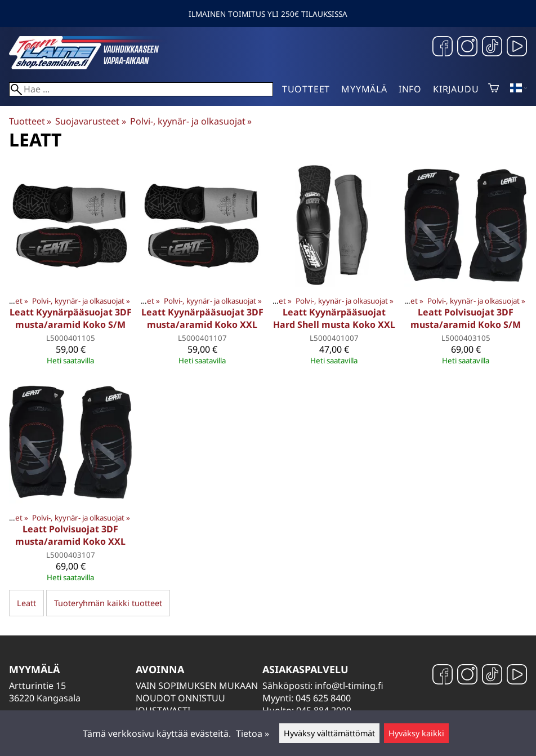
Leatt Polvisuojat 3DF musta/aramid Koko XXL (70, 535)
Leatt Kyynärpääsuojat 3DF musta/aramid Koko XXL (202, 318)
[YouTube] (517, 48)
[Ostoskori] (493, 89)
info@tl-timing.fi (349, 686)
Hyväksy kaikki (416, 733)
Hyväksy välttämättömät (329, 733)
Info (410, 89)
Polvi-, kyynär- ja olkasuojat (191, 121)
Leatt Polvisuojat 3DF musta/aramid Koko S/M (466, 318)
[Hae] (141, 89)
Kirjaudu (456, 89)
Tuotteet (306, 89)
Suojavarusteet (90, 121)
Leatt (26, 603)
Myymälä (364, 89)
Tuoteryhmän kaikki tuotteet (108, 603)
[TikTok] (492, 48)
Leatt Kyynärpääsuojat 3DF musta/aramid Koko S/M (71, 318)
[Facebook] (443, 48)
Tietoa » (253, 733)
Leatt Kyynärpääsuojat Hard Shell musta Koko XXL (334, 318)
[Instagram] (467, 48)
